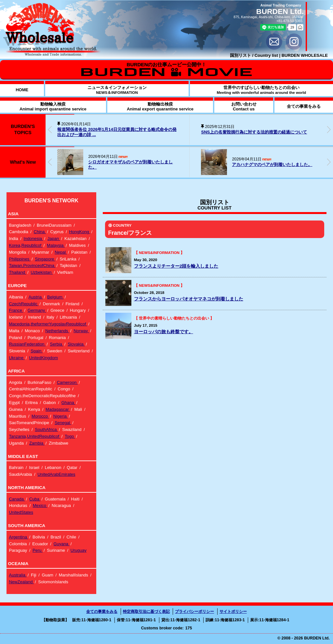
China (40, 232)
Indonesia (33, 239)
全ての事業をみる (102, 612)
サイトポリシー (233, 612)
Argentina (18, 537)
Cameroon (67, 382)
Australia (18, 575)
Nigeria (61, 416)
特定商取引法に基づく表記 (146, 612)
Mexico (40, 505)
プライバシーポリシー (194, 612)
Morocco (40, 416)
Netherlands (57, 331)
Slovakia (76, 344)
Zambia (37, 443)
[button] (329, 130)
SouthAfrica (46, 429)
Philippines (20, 259)
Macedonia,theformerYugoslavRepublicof (48, 324)
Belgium (55, 297)
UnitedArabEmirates (56, 474)
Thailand (17, 272)
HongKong (80, 232)
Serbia (56, 344)
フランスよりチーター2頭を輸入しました (176, 266)
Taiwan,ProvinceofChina (32, 265)
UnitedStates (21, 512)
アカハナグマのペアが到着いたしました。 (272, 164)
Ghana (68, 403)
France (16, 310)
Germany (37, 310)
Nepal (61, 252)
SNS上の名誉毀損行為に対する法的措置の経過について (254, 132)
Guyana (62, 544)
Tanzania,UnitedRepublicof (34, 436)
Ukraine (17, 358)
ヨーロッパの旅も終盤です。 (164, 332)
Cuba (35, 499)
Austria (36, 297)
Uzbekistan (42, 272)
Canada (17, 499)
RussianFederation (27, 344)
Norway (81, 331)
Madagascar (58, 409)
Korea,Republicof (26, 245)
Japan (54, 239)
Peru (38, 550)
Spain (37, 351)
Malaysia (56, 245)
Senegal (63, 423)
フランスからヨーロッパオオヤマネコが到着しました (189, 299)
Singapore (45, 259)
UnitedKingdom (43, 358)
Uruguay (79, 550)
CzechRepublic (24, 304)
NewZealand (21, 582)
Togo (70, 436)
